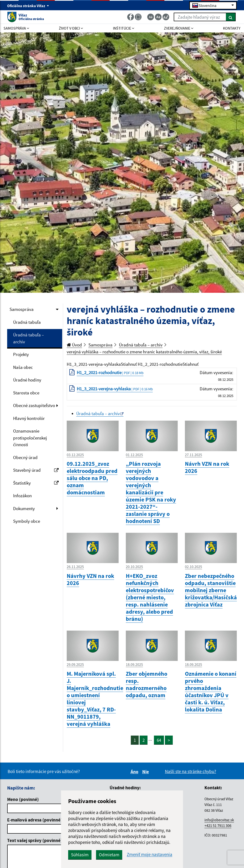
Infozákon (22, 496)
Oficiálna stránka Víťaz (28, 6)
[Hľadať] (231, 17)
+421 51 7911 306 (218, 826)
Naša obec (23, 367)
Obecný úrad (25, 457)
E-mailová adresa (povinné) (35, 820)
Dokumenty (24, 508)
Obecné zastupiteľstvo (34, 405)
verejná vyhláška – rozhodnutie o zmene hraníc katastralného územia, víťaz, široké (144, 352)
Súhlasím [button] (80, 855)
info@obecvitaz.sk (219, 820)
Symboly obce (27, 521)
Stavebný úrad (36, 470)
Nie (146, 772)
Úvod (74, 345)
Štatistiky (36, 483)
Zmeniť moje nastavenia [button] (150, 855)
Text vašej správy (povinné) (35, 840)
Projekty (21, 354)
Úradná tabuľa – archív (28, 338)
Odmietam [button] (109, 855)
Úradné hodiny (27, 380)
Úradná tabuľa (27, 322)
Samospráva (22, 309)
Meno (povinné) (23, 799)
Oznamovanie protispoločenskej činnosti (30, 438)
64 (159, 740)
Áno (135, 772)
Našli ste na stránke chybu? (191, 771)
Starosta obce (26, 393)
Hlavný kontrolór (29, 418)
